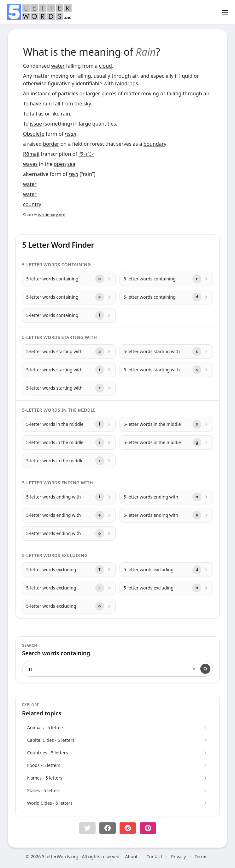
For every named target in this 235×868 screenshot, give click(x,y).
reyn (73, 174)
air (206, 93)
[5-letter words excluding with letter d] (166, 570)
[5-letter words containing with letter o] (69, 279)
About (131, 857)
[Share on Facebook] (108, 828)
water (58, 66)
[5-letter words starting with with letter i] (69, 370)
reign (70, 134)
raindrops (127, 83)
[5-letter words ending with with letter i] (69, 497)
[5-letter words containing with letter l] (69, 315)
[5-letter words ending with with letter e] (69, 515)
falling (174, 93)
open (60, 164)
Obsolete (34, 134)
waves (30, 164)
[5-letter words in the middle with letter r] (69, 461)
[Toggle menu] (225, 12)
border (51, 144)
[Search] (205, 669)
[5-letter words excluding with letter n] (166, 588)
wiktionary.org (52, 215)
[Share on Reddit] (128, 828)
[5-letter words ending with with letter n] (166, 497)
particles (68, 93)
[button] (87, 828)
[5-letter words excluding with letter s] (69, 588)
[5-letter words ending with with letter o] (69, 533)
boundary (155, 144)
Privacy (178, 857)
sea (71, 164)
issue (36, 124)
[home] (39, 12)
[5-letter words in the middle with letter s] (166, 424)
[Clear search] (194, 669)
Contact (154, 857)
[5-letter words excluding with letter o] (69, 606)
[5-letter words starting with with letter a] (69, 352)
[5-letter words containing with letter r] (166, 279)
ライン (86, 154)
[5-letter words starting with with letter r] (69, 388)
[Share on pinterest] (148, 828)
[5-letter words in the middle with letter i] (69, 424)
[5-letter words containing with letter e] (69, 297)
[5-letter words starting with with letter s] (166, 352)
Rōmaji (31, 154)
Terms (201, 857)
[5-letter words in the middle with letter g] (166, 442)
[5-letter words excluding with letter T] (69, 570)
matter (132, 93)
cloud (106, 66)
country (32, 204)
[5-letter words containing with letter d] (166, 297)
